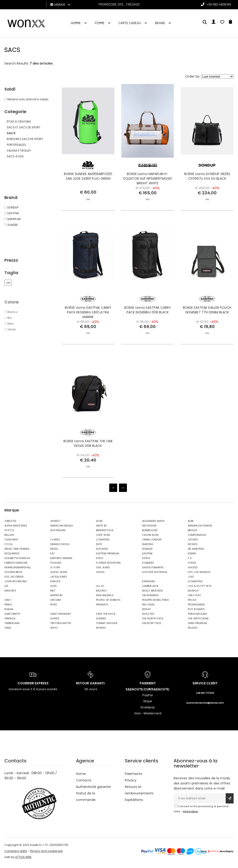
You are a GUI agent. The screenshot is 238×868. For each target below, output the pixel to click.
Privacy (131, 783)
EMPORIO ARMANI (61, 561)
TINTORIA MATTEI (61, 626)
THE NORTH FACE (153, 621)
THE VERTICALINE (198, 621)
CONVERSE (103, 543)
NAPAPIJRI (56, 598)
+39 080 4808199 (219, 4)
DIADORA (147, 547)
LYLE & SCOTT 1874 (200, 589)
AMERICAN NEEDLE (62, 529)
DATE (99, 547)
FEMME (100, 23)
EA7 (52, 556)
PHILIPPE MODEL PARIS (155, 603)
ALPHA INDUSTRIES (16, 529)
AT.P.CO (9, 533)
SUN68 (55, 621)
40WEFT (55, 524)
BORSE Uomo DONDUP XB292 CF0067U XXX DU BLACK (207, 177)
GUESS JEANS (59, 575)
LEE (6, 589)
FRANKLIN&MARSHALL (18, 570)
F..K (190, 561)
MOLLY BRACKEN (152, 594)
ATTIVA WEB (23, 860)
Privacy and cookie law (46, 854)
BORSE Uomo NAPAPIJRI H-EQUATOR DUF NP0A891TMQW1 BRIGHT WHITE (148, 180)
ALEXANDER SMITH (153, 524)
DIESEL (54, 552)
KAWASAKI (149, 584)
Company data (16, 854)
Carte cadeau (130, 23)
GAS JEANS (103, 570)
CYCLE (9, 547)
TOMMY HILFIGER (107, 626)
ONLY (8, 603)
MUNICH (193, 594)
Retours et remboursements (139, 793)
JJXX (191, 580)
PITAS (54, 608)
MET (53, 594)
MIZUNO (101, 594)
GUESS (100, 575)
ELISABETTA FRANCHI (17, 561)
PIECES (192, 603)
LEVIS (53, 589)
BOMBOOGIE (150, 533)
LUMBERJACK (150, 589)
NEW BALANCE (105, 598)
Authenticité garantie (93, 790)
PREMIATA (102, 608)
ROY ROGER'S (196, 612)
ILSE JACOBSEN (14, 580)
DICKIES (193, 547)
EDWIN (192, 556)
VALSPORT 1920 (152, 626)
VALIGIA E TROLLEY (19, 151)
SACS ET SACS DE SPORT (24, 127)
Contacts (84, 783)
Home (81, 777)
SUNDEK (101, 621)
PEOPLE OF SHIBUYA (108, 603)
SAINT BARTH (12, 617)
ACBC (100, 524)
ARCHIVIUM (149, 529)
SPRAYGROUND (197, 617)
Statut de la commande (86, 800)
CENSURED (11, 543)
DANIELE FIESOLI (60, 547)
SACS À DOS (15, 156)
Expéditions (134, 803)
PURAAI (9, 612)
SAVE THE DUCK (106, 617)
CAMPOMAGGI (197, 538)
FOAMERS (148, 566)
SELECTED (148, 617)
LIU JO (100, 589)
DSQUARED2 (12, 556)
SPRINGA (10, 621)
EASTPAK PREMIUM (107, 556)
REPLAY (146, 612)
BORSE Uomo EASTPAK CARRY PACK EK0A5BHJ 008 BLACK (148, 323)
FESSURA (56, 566)
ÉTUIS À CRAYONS (19, 122)
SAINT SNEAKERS (61, 617)
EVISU (100, 561)
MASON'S (10, 594)
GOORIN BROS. (14, 575)
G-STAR (55, 570)
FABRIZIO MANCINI (16, 566)
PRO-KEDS (148, 608)
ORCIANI (56, 603)
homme (76, 23)
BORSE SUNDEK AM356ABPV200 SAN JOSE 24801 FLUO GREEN (88, 177)
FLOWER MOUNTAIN (108, 566)
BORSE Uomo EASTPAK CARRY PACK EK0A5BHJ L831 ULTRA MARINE (88, 326)
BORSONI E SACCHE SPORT (25, 139)
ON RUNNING (150, 598)
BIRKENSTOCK (105, 533)
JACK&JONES (59, 580)
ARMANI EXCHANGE (200, 529)
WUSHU (193, 631)
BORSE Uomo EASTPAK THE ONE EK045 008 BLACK (88, 458)
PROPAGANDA (196, 608)
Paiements (134, 777)
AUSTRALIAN (58, 533)
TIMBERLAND (12, 626)
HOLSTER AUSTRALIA (155, 575)
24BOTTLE (10, 524)
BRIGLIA (192, 533)
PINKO (8, 608)
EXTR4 (146, 561)
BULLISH (9, 538)
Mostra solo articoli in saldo (26, 99)
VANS (8, 631)
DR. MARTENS (196, 552)
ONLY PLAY (194, 598)
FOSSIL (192, 566)
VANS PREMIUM (197, 626)
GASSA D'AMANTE (153, 570)
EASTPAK (147, 556)
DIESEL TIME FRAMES (17, 552)
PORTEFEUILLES (16, 145)
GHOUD (193, 570)
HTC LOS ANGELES (199, 575)
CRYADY (193, 543)
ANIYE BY (101, 529)
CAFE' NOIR (103, 538)
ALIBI (191, 524)
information (190, 814)
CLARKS (55, 543)
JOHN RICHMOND (15, 584)
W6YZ (54, 631)
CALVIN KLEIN (150, 538)
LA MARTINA (195, 584)
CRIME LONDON (152, 543)
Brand (160, 23)
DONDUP (147, 552)
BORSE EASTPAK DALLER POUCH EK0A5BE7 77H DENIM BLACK (207, 332)
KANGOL (55, 584)
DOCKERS (102, 552)
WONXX (101, 631)
